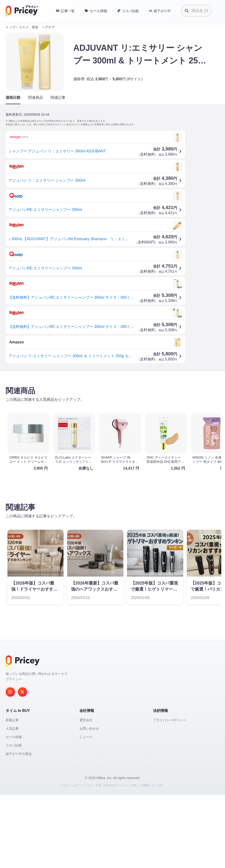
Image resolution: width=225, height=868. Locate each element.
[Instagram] (10, 765)
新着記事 (12, 793)
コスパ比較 (14, 818)
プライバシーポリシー (169, 793)
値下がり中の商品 (19, 827)
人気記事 (12, 802)
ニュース (86, 810)
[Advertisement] (112, 412)
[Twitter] (22, 765)
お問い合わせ (89, 802)
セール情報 (14, 810)
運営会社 (86, 793)
